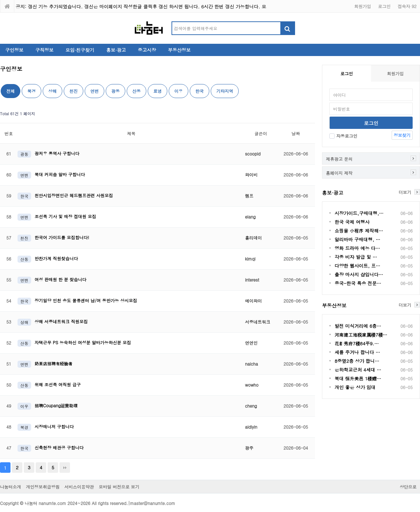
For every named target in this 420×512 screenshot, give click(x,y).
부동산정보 (179, 50)
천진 (73, 91)
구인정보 (14, 50)
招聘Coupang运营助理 (56, 405)
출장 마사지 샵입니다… (359, 274)
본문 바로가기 (0, 0)
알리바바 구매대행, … (358, 239)
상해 (52, 91)
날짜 (296, 133)
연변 (94, 91)
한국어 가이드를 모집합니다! (62, 237)
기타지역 (225, 91)
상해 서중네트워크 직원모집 (61, 321)
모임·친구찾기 (80, 50)
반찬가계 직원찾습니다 (56, 258)
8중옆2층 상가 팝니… (357, 361)
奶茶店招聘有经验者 (54, 363)
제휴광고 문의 (339, 159)
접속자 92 (407, 6)
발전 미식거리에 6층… (358, 326)
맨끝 (65, 468)
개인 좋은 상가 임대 (355, 387)
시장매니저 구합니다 (54, 426)
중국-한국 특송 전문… (358, 283)
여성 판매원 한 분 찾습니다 (61, 279)
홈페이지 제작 (339, 173)
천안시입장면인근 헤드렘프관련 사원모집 (74, 195)
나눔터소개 (10, 487)
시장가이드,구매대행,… (359, 213)
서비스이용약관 (79, 487)
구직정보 (44, 50)
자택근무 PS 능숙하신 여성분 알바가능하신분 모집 (83, 342)
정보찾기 (402, 135)
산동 (136, 91)
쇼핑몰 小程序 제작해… (359, 231)
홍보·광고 (116, 50)
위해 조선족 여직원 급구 (58, 384)
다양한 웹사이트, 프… (358, 266)
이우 (178, 91)
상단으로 (408, 487)
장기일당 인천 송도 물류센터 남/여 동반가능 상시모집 (86, 300)
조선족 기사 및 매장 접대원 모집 (65, 216)
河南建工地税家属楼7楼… (361, 335)
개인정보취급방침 (43, 487)
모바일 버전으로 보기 (119, 487)
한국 (199, 91)
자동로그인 (343, 136)
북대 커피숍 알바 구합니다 (60, 174)
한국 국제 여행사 (352, 222)
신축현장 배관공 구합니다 (59, 447)
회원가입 (363, 6)
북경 (31, 91)
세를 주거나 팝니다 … (357, 352)
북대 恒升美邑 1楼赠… (358, 378)
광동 (115, 91)
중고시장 (147, 50)
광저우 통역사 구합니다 (57, 153)
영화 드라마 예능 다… (357, 248)
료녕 (157, 91)
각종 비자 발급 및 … (356, 257)
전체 (10, 91)
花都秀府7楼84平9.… (357, 343)
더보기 (405, 192)
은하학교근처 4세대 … (358, 370)
